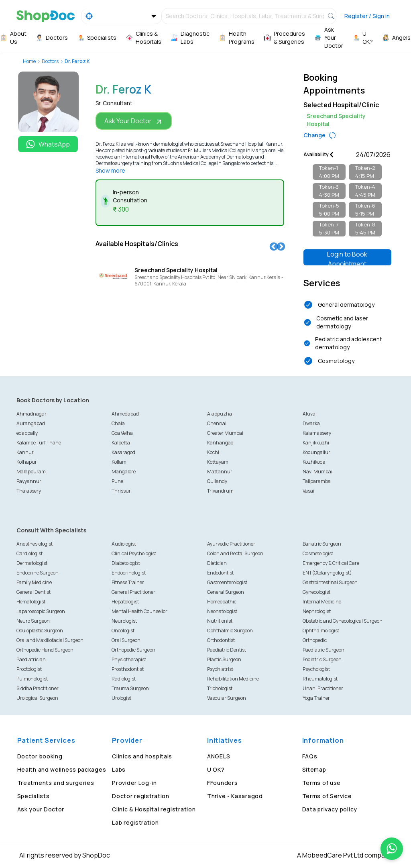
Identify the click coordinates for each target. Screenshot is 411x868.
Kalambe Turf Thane (39, 443)
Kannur (25, 452)
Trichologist (220, 688)
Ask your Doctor (41, 809)
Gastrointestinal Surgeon (330, 582)
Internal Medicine (322, 602)
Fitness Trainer (128, 582)
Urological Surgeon (37, 698)
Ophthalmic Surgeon (230, 631)
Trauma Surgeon (130, 688)
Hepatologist (125, 602)
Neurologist (124, 621)
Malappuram (31, 472)
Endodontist (220, 573)
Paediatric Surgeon (324, 650)
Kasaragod (123, 452)
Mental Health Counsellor (139, 611)
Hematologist (31, 602)
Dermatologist (32, 563)
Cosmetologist (318, 553)
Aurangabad (31, 423)
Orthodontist (221, 640)
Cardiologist (30, 553)
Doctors (50, 61)
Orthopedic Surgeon (133, 650)
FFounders (222, 783)
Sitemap (314, 769)
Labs (119, 769)
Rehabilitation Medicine (233, 679)
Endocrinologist (129, 573)
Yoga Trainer (316, 698)
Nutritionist (220, 621)
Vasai (308, 491)
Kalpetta (121, 443)
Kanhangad (220, 443)
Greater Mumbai (225, 433)
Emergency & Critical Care (331, 563)
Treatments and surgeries (56, 783)
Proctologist (29, 669)
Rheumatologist (320, 679)
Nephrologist (317, 611)
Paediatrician (31, 659)
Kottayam (218, 462)
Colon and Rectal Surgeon (235, 553)
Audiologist (124, 544)
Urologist (121, 698)
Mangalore (124, 472)
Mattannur (220, 472)
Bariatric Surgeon (322, 544)
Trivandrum (220, 491)
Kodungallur (316, 452)
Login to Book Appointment (347, 258)
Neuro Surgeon (33, 621)
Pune (117, 481)
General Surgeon (226, 592)
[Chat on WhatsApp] (392, 849)
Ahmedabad (125, 414)
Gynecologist (316, 592)
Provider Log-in (134, 783)
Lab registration (135, 822)
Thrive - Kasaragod (235, 796)
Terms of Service (327, 796)
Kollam (119, 462)
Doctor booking (40, 756)
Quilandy (217, 481)
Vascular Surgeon (227, 698)
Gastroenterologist (227, 582)
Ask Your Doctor (134, 121)
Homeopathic (222, 602)
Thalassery (29, 491)
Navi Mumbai (317, 472)
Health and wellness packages (62, 769)
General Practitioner (133, 592)
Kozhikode (314, 462)
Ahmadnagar (32, 414)
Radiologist (124, 679)
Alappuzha (220, 414)
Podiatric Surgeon (322, 659)
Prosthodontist (128, 669)
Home (29, 61)
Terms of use (321, 783)
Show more (110, 170)
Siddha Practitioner (38, 688)
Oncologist (123, 631)
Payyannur (29, 481)
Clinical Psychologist (134, 553)
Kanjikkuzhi (316, 443)
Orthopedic (315, 640)
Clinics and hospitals (142, 756)
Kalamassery (317, 433)
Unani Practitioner (323, 688)
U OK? (216, 769)
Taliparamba (317, 481)
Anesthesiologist (35, 544)
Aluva (309, 414)
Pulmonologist (32, 679)
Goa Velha (122, 433)
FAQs (310, 756)
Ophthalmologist (321, 631)
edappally (27, 433)
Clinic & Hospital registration (154, 809)
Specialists (34, 796)
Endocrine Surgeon (38, 573)
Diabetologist (126, 563)
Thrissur (121, 491)
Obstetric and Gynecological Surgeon (343, 621)
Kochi (213, 452)
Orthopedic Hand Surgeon (45, 650)
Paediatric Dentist (227, 650)
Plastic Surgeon (224, 659)
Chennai (217, 423)
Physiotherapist (129, 659)
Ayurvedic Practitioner (231, 544)
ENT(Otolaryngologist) (327, 573)
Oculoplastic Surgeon (40, 631)
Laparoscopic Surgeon (41, 611)
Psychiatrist (220, 669)
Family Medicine (34, 582)
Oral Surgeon (126, 640)
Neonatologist (222, 611)
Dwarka (311, 423)
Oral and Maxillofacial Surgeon (50, 640)
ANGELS (219, 756)
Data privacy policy (330, 809)
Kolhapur (27, 462)
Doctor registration (140, 796)
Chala (118, 423)
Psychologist (316, 669)
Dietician (217, 563)
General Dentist (34, 592)
